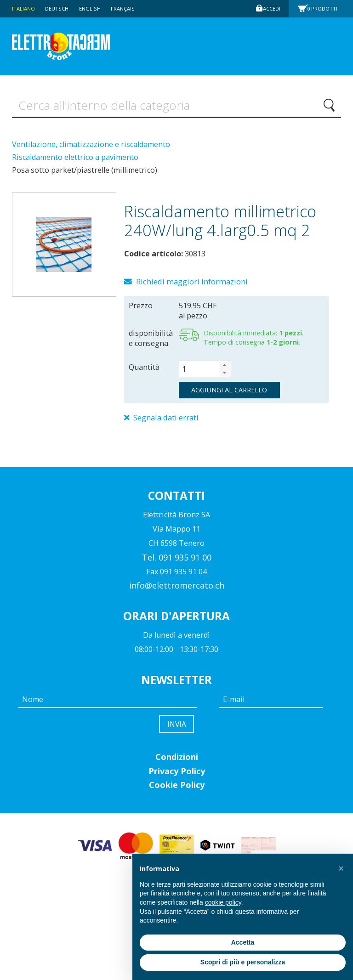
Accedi (270, 8)
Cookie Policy (177, 792)
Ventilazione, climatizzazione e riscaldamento (91, 147)
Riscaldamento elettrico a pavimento (75, 160)
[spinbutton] (205, 373)
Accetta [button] (243, 942)
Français (129, 8)
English (95, 8)
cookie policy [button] (223, 902)
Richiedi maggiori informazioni (191, 285)
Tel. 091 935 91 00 (177, 562)
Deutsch (60, 8)
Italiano (24, 8)
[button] (225, 369)
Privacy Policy (177, 777)
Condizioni (177, 764)
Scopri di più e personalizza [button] (243, 962)
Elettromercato (75, 47)
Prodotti (325, 8)
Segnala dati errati (166, 422)
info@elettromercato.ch (177, 590)
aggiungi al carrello (229, 393)
